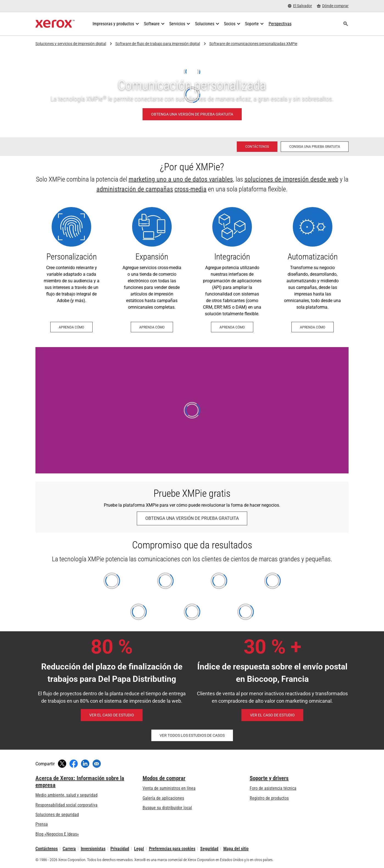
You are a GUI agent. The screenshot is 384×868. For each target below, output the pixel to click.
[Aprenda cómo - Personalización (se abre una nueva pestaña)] (72, 270)
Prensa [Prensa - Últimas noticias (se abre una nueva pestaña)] (42, 824)
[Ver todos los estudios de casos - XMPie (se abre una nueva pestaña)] (192, 735)
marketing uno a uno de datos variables (181, 179)
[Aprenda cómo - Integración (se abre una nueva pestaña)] (232, 270)
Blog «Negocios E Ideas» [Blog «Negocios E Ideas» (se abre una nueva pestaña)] (57, 834)
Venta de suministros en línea (169, 788)
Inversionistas (93, 849)
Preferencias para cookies (172, 849)
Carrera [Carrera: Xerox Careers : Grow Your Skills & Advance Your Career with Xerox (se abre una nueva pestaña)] (69, 849)
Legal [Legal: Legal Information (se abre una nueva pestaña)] (139, 849)
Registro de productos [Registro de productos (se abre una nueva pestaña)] (269, 798)
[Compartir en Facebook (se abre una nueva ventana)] (74, 764)
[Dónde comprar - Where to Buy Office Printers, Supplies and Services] (333, 6)
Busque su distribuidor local (167, 808)
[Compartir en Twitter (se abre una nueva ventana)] (62, 764)
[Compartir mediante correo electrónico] (97, 764)
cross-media (190, 189)
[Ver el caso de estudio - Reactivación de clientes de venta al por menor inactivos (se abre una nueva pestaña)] (272, 715)
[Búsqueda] (346, 24)
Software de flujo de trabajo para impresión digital (158, 44)
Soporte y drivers (269, 778)
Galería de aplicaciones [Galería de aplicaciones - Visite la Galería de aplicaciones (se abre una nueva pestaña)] (163, 798)
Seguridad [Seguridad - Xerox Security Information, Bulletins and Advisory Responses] (209, 849)
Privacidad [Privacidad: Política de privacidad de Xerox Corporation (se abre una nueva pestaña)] (120, 849)
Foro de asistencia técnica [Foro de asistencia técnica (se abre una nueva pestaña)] (273, 788)
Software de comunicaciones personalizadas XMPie (253, 44)
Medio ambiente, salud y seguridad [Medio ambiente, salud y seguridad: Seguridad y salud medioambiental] (66, 795)
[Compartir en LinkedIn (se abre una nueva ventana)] (85, 764)
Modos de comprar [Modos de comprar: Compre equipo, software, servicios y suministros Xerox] (164, 778)
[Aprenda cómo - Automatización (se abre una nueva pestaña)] (313, 270)
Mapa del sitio (236, 849)
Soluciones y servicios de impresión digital (71, 44)
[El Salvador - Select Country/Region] (300, 6)
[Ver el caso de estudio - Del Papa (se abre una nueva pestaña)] (112, 715)
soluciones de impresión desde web (291, 179)
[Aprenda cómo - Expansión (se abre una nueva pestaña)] (152, 270)
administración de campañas (135, 189)
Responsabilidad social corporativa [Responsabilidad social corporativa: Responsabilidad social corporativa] (66, 805)
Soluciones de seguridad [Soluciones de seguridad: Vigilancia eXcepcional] (57, 815)
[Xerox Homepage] (55, 24)
